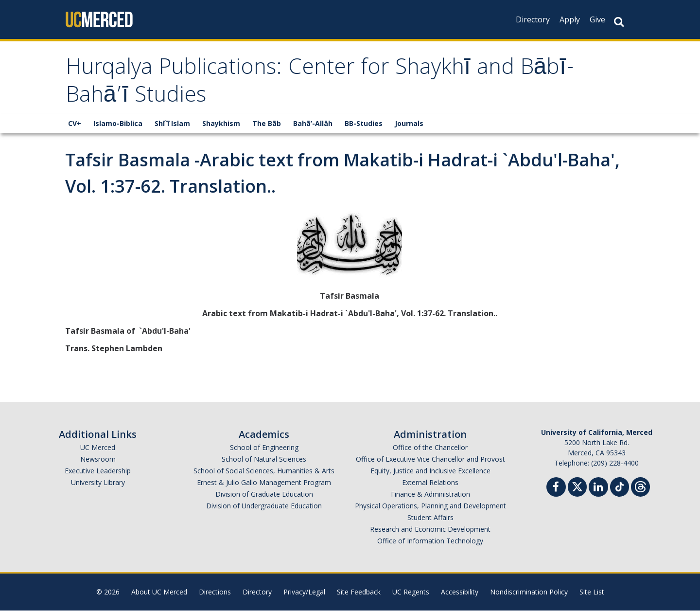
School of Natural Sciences (264, 459)
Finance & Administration (430, 494)
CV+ (75, 124)
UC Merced (98, 448)
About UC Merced (159, 592)
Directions (215, 592)
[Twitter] (577, 486)
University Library (98, 483)
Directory (533, 19)
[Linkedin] (598, 489)
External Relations (430, 483)
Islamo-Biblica (118, 124)
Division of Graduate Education (264, 494)
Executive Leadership (98, 471)
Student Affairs (430, 518)
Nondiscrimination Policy (529, 592)
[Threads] (640, 486)
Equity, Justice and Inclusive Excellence (430, 471)
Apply (570, 19)
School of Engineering (264, 448)
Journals (409, 124)
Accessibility (460, 592)
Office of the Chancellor (430, 448)
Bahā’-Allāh (313, 124)
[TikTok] (620, 486)
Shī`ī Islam (172, 124)
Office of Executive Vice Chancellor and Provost (430, 459)
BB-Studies (364, 124)
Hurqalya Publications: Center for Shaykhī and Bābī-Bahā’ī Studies (325, 84)
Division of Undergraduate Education (264, 506)
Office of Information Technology (430, 541)
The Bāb (267, 124)
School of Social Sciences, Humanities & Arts (264, 471)
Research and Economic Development (430, 530)
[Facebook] (556, 489)
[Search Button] (619, 22)
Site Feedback (359, 592)
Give (597, 19)
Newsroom (98, 459)
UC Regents (411, 592)
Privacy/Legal (304, 592)
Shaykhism (221, 124)
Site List (592, 592)
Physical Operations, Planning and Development (430, 506)
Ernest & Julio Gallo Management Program (264, 483)
